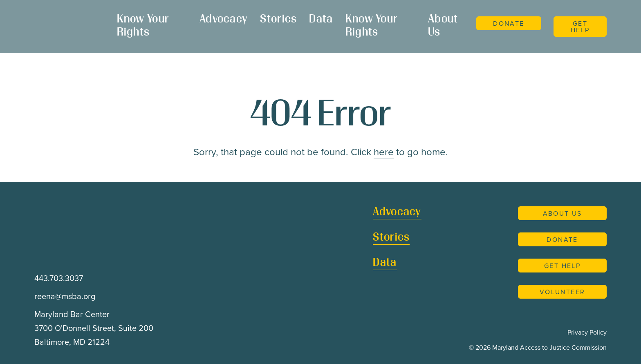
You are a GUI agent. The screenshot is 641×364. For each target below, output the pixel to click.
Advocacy (224, 20)
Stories (278, 20)
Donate (509, 23)
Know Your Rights (143, 26)
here (384, 152)
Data (321, 20)
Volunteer (563, 292)
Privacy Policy (587, 332)
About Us (443, 26)
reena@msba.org (65, 296)
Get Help (580, 27)
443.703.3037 (59, 278)
